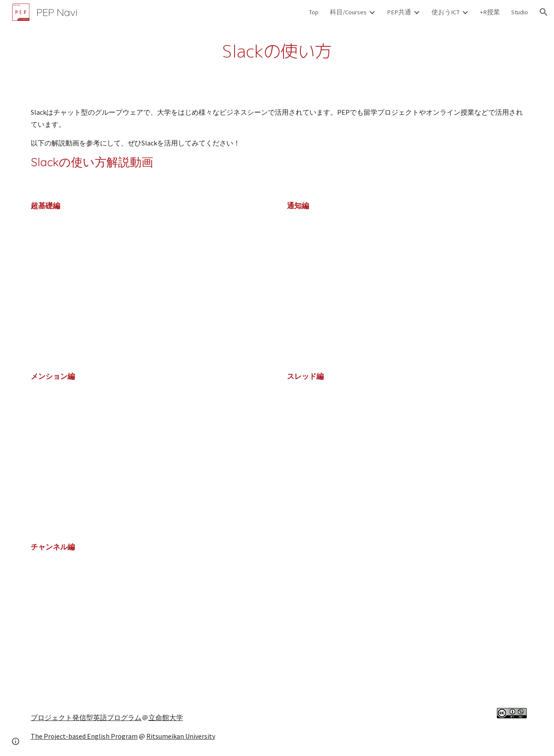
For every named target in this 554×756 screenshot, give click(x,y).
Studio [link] (520, 12)
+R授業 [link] (490, 12)
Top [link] (314, 12)
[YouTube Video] (128, 291)
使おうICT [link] (446, 12)
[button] (544, 12)
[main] (277, 49)
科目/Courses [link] (348, 12)
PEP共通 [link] (399, 12)
